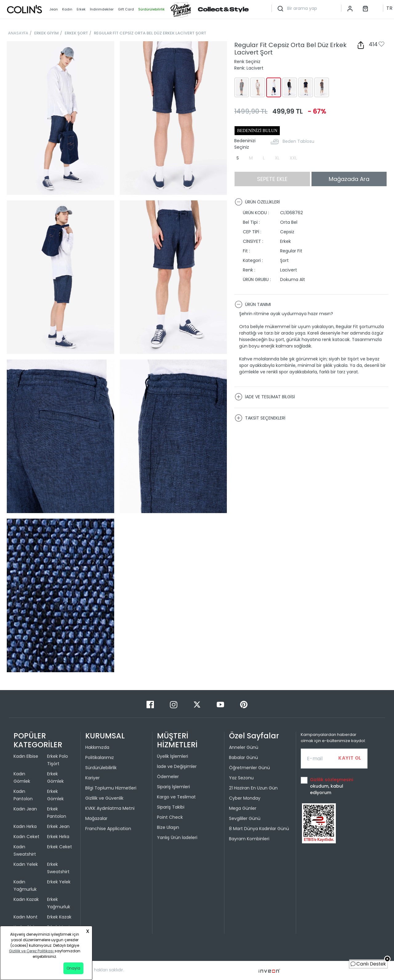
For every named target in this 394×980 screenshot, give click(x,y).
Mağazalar (96, 818)
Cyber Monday (245, 798)
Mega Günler (243, 808)
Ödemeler (168, 777)
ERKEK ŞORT (76, 33)
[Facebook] (151, 704)
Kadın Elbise (26, 756)
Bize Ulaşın (168, 827)
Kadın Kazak (26, 899)
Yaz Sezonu (241, 778)
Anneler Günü (244, 747)
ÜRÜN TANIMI (253, 304)
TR (389, 8)
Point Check (170, 817)
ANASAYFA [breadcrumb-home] (18, 33)
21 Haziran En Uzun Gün (253, 788)
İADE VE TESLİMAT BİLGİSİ (265, 397)
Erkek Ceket (60, 847)
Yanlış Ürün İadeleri (177, 837)
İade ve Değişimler (177, 766)
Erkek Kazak (59, 917)
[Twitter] (198, 704)
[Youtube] (221, 704)
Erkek (81, 9)
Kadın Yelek (26, 864)
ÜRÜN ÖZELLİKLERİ (257, 202)
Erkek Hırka (58, 837)
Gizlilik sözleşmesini (332, 780)
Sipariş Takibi (171, 807)
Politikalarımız (100, 757)
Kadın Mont (26, 917)
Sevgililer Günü (245, 818)
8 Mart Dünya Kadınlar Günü (259, 829)
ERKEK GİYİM (46, 33)
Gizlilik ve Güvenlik (104, 798)
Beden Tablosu (298, 141)
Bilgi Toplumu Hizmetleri (111, 788)
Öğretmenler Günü (249, 768)
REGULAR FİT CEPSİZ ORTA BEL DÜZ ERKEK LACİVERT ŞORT (150, 33)
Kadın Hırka (25, 826)
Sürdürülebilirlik (101, 768)
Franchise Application (108, 829)
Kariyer (92, 778)
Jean (54, 9)
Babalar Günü (243, 757)
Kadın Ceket (26, 837)
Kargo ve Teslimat (176, 797)
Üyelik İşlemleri (173, 756)
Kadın (67, 9)
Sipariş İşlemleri (173, 787)
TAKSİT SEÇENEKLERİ (260, 418)
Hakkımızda (97, 747)
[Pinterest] (244, 704)
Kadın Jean (25, 809)
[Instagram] (174, 704)
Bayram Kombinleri (249, 839)
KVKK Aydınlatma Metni (110, 808)
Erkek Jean (58, 826)
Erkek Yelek (59, 882)
